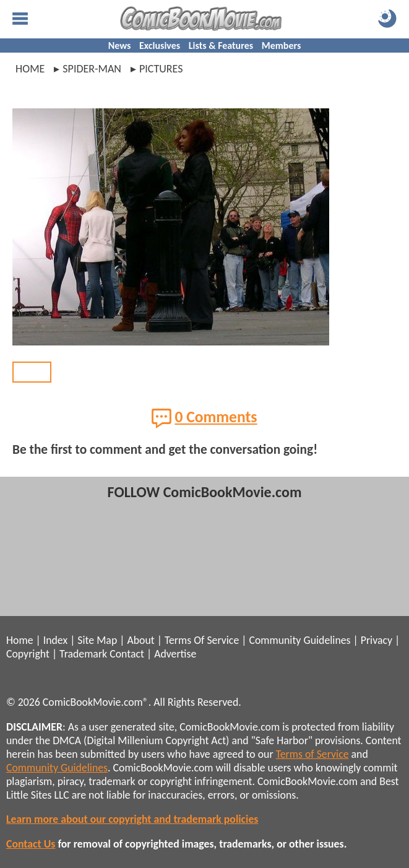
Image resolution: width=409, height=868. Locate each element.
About (140, 640)
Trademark (83, 654)
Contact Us (31, 844)
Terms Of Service (202, 640)
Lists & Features (221, 46)
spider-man (92, 69)
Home (30, 69)
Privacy (377, 640)
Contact (127, 654)
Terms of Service (312, 754)
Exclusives (160, 46)
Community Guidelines (299, 640)
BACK (32, 372)
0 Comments (204, 418)
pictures (161, 69)
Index (55, 640)
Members (282, 46)
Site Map (97, 640)
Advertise (175, 654)
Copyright (28, 654)
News (120, 46)
